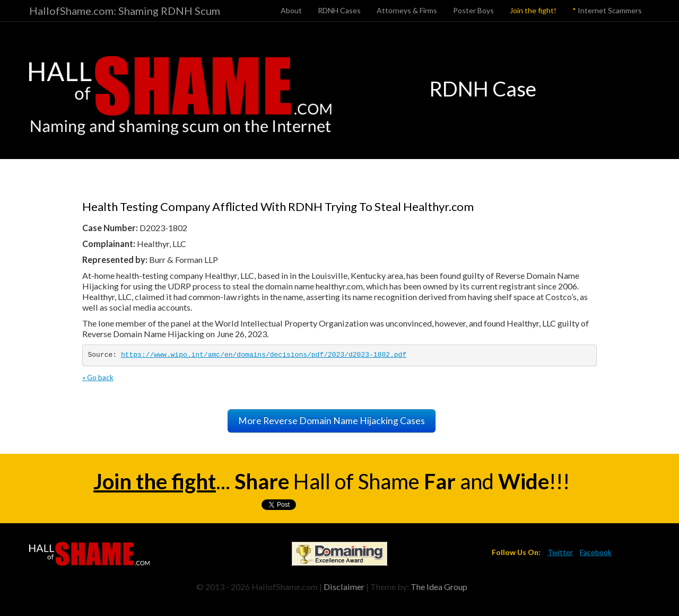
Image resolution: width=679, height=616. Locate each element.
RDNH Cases (339, 10)
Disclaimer (344, 587)
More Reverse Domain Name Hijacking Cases (332, 421)
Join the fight (155, 481)
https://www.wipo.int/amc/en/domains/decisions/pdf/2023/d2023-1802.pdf (264, 355)
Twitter (560, 552)
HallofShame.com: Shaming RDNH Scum (125, 11)
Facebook (596, 552)
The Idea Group (439, 587)
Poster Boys (473, 10)
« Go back (98, 377)
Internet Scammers (607, 10)
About (291, 10)
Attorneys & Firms (407, 10)
